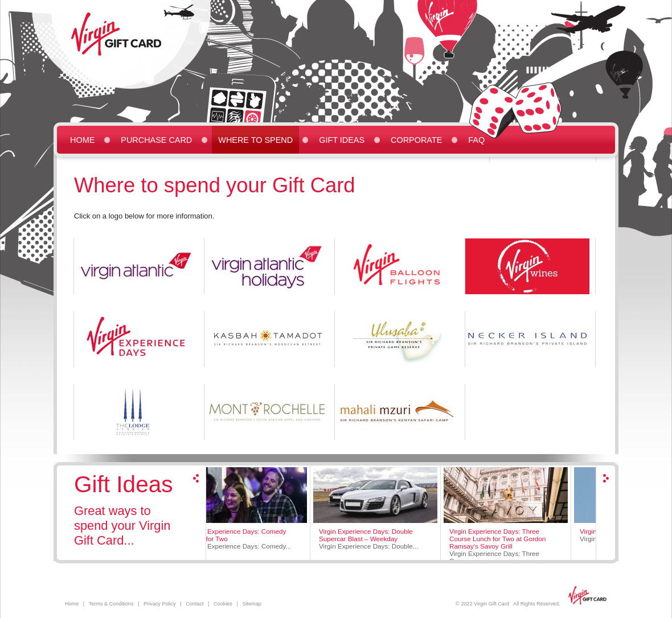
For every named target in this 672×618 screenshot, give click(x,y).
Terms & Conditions (111, 604)
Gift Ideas (342, 140)
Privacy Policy (160, 604)
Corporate (416, 140)
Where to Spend (255, 140)
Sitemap (251, 604)
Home (82, 140)
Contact (194, 604)
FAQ (476, 140)
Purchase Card (156, 140)
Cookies (223, 604)
